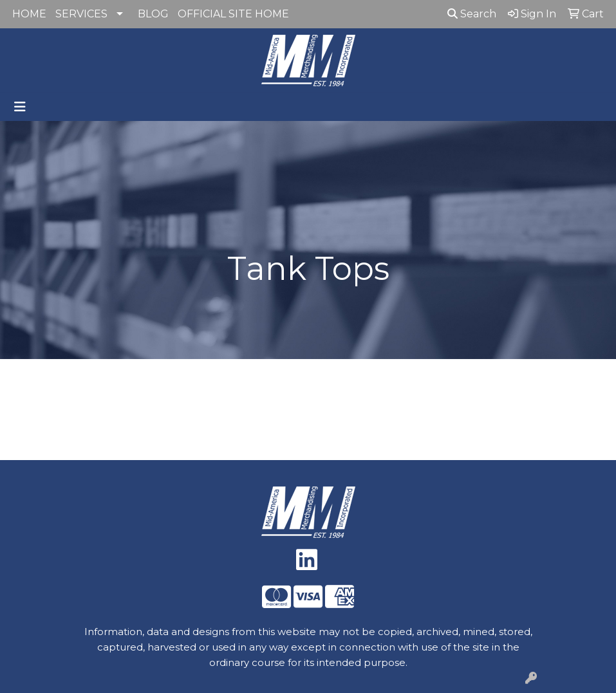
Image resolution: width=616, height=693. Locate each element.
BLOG (153, 14)
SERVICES (81, 14)
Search (472, 14)
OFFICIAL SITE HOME (233, 14)
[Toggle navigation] (20, 107)
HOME (29, 14)
